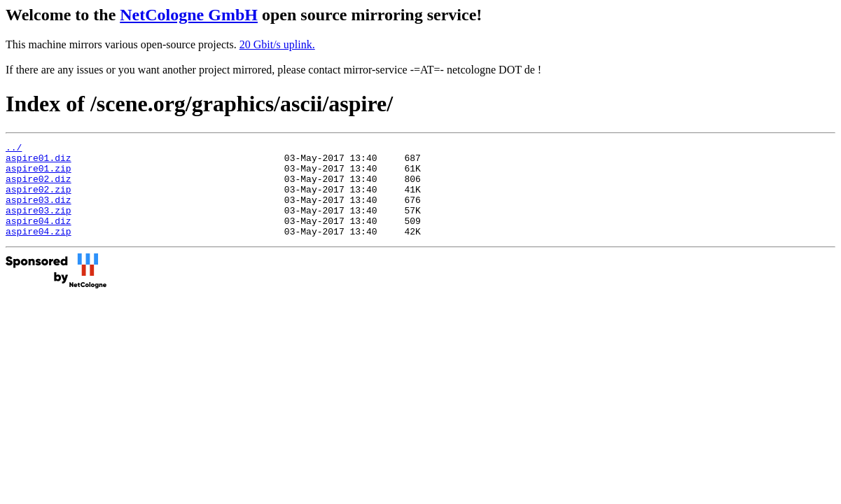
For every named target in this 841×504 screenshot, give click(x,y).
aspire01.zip (39, 174)
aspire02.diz (39, 187)
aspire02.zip (39, 199)
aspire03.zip (39, 225)
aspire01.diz (39, 162)
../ (14, 149)
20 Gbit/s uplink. (277, 44)
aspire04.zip (39, 250)
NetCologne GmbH (189, 15)
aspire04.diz (39, 237)
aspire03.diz (39, 212)
